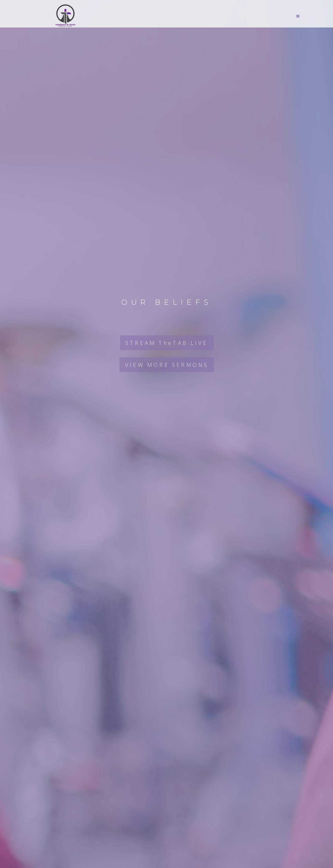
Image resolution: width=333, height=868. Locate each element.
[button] (168, 16)
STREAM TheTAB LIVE (167, 337)
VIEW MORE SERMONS (166, 359)
